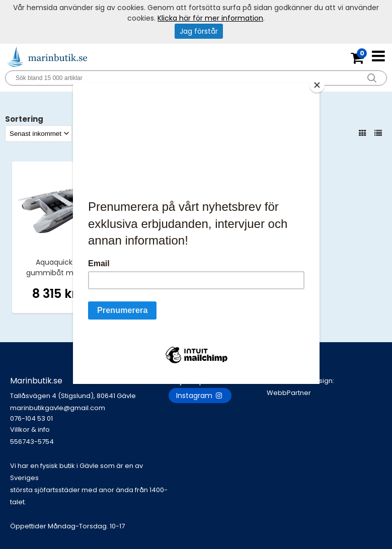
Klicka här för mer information (210, 18)
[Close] (317, 85)
